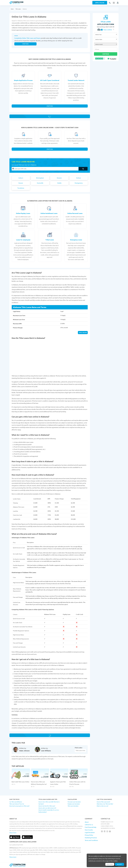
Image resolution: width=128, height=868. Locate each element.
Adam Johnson (24, 751)
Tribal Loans (50, 240)
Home (12, 9)
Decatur (59, 178)
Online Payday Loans (23, 213)
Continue (106, 54)
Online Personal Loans (75, 213)
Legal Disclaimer (90, 832)
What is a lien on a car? (102, 806)
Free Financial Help (91, 827)
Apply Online (100, 3)
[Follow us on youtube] (110, 831)
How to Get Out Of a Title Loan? (47, 806)
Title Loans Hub (80, 750)
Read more (110, 864)
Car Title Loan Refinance (16, 802)
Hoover (21, 183)
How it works (89, 830)
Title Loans (18, 9)
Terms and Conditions (91, 840)
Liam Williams (46, 751)
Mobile (59, 183)
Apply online (83, 333)
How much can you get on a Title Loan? (19, 806)
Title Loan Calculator (73, 806)
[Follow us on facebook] (105, 831)
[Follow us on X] (107, 831)
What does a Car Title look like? (105, 804)
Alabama (25, 9)
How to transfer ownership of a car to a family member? (49, 811)
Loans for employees (23, 240)
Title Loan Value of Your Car (17, 804)
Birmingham (40, 178)
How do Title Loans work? (103, 802)
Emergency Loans (76, 240)
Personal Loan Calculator (74, 802)
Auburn (21, 178)
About (87, 822)
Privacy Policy (89, 835)
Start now (25, 44)
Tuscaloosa (21, 188)
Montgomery (79, 183)
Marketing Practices (91, 838)
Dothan (79, 178)
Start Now (50, 106)
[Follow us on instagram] (102, 831)
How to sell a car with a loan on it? (47, 808)
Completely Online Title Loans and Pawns (27, 38)
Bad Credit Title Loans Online (20, 782)
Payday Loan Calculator (74, 804)
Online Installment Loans (49, 213)
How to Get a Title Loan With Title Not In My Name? (49, 803)
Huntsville (40, 183)
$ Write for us (89, 825)
